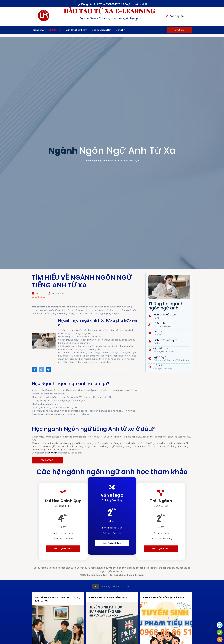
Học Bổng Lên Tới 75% (90, 4)
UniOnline (54, 453)
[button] (169, 287)
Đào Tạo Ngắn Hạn (102, 30)
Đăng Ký (120, 30)
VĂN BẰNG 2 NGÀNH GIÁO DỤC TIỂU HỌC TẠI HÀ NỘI (58, 599)
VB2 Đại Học (55, 30)
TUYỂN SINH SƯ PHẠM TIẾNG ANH (108, 597)
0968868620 (113, 4)
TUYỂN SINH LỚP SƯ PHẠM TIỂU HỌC (164, 597)
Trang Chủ (38, 30)
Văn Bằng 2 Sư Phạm (77, 30)
